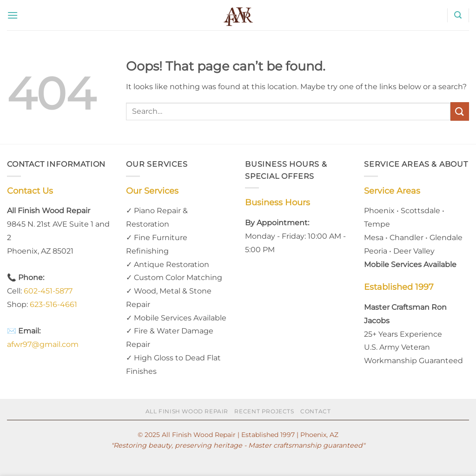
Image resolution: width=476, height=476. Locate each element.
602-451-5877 (48, 291)
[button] (13, 15)
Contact (315, 411)
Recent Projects (264, 411)
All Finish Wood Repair (187, 411)
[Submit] (460, 111)
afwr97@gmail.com (43, 344)
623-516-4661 (53, 304)
